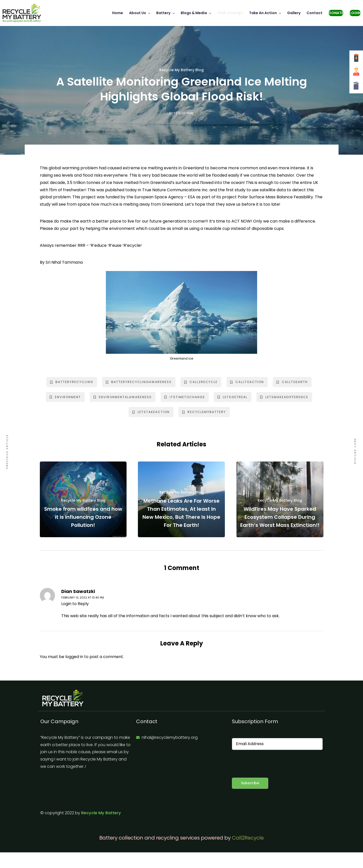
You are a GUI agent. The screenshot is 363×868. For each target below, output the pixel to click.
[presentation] (270, 764)
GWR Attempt (230, 13)
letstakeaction (151, 412)
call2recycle (201, 382)
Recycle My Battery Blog (181, 70)
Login (355, 13)
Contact (314, 13)
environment (65, 397)
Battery (163, 13)
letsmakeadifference (284, 397)
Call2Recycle (248, 838)
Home (118, 13)
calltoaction (247, 382)
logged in (74, 657)
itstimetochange (185, 397)
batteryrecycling (72, 382)
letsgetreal (233, 397)
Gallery (294, 13)
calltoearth (292, 382)
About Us (138, 13)
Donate (336, 13)
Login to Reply (75, 604)
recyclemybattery (204, 412)
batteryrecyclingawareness (139, 382)
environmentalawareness (123, 397)
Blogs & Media (194, 13)
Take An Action (263, 13)
